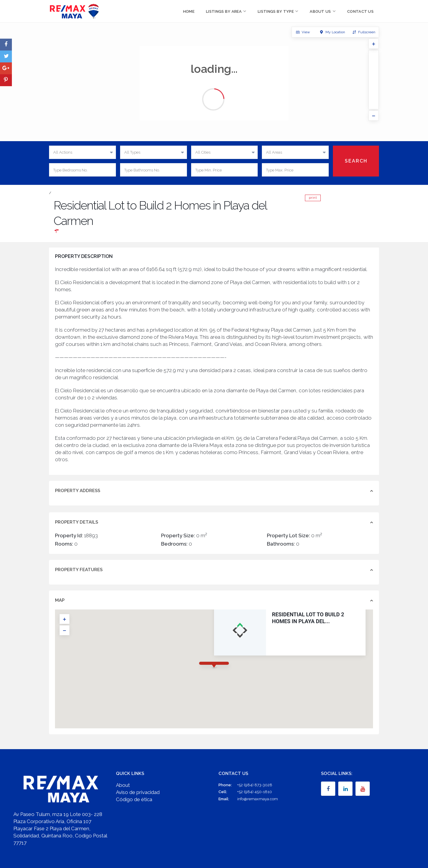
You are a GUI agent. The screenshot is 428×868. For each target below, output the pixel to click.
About (123, 785)
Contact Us (360, 11)
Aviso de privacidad (138, 792)
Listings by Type (276, 11)
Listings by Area (224, 11)
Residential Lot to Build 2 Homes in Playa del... (308, 618)
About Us (320, 11)
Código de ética (134, 799)
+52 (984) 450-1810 (255, 792)
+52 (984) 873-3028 (255, 785)
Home (189, 11)
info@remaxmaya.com (258, 799)
